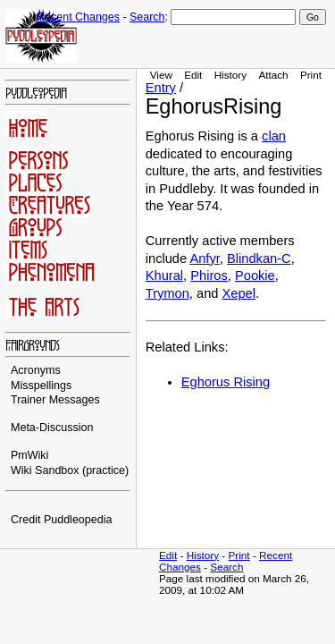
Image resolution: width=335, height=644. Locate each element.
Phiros (209, 275)
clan (274, 136)
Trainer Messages (55, 400)
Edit (193, 75)
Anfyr (204, 258)
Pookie (255, 275)
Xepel (239, 293)
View (161, 75)
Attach (273, 75)
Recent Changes (78, 17)
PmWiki (29, 455)
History (230, 75)
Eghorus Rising (226, 382)
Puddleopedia (78, 520)
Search (147, 17)
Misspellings (41, 386)
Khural (164, 275)
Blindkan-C (259, 258)
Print (311, 75)
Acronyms (36, 370)
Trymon (167, 293)
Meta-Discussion (52, 428)
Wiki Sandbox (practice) (70, 470)
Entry (161, 88)
